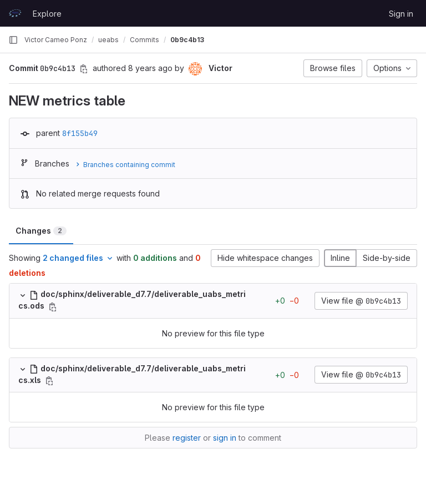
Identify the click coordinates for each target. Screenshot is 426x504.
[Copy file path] (53, 307)
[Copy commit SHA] (84, 69)
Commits (144, 40)
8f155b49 (80, 133)
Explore (47, 14)
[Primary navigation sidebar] (13, 40)
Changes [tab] (41, 231)
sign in (225, 438)
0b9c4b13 (187, 40)
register (187, 438)
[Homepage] (15, 13)
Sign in (401, 14)
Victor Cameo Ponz (56, 40)
